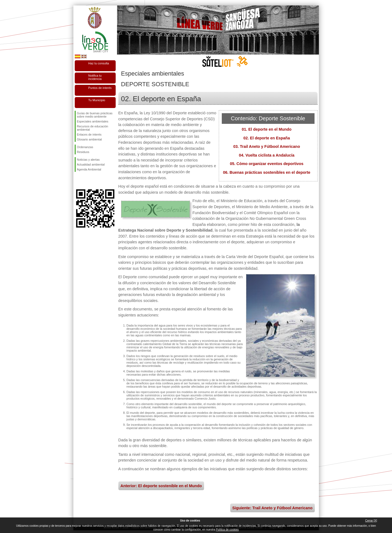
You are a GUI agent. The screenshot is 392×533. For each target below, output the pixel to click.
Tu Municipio (97, 100)
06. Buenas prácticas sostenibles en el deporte (267, 172)
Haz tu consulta (99, 63)
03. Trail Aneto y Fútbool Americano (267, 146)
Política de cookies (227, 530)
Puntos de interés (100, 88)
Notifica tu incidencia (95, 77)
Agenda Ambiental (89, 169)
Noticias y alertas (88, 160)
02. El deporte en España (267, 138)
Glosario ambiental (89, 139)
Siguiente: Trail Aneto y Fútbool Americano (273, 508)
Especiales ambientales (93, 121)
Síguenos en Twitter (87, 181)
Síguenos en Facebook (78, 181)
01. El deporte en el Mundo (267, 129)
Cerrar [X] (371, 521)
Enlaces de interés (89, 134)
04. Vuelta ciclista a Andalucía (267, 155)
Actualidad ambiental (91, 164)
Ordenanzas (85, 147)
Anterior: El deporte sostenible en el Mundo (161, 486)
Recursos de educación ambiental (93, 128)
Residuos (83, 152)
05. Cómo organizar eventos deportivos (267, 164)
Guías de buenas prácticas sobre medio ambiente (95, 115)
